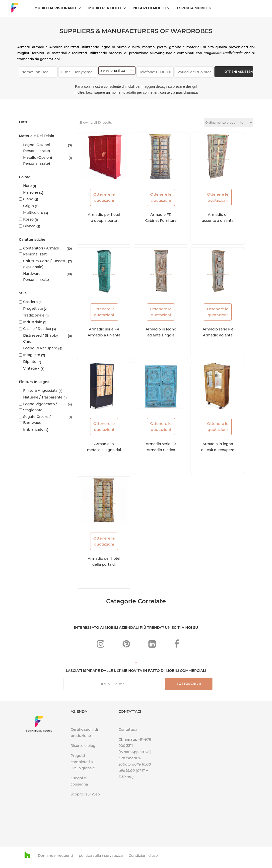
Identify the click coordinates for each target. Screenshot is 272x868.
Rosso (28, 219)
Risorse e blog (83, 746)
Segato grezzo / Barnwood (37, 420)
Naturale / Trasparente (43, 397)
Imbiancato (33, 429)
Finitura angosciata (40, 391)
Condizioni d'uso (143, 856)
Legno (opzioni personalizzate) (37, 148)
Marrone (31, 192)
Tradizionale (34, 315)
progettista (33, 309)
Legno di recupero (40, 348)
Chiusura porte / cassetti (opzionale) (45, 264)
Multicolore (33, 213)
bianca (29, 226)
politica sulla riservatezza (101, 856)
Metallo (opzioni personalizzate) (38, 160)
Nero (27, 186)
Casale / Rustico (37, 329)
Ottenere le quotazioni (104, 197)
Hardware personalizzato (36, 277)
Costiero (30, 302)
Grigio (29, 206)
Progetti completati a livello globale (83, 762)
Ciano (28, 199)
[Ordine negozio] (229, 122)
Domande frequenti (55, 856)
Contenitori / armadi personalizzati (41, 251)
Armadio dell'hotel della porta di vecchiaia (104, 564)
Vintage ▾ (31, 368)
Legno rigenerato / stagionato (40, 407)
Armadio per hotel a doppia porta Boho (104, 221)
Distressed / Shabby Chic (41, 338)
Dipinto (30, 362)
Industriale (33, 322)
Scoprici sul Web (86, 794)
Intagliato (32, 355)
